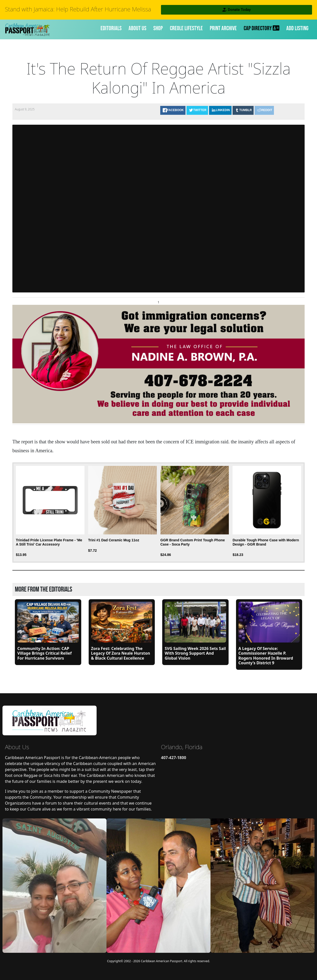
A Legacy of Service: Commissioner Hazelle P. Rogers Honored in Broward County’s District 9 (266, 656)
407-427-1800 (174, 758)
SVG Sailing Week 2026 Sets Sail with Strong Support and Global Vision (195, 653)
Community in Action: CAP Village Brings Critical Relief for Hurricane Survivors (44, 653)
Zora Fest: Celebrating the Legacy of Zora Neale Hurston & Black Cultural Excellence (121, 653)
